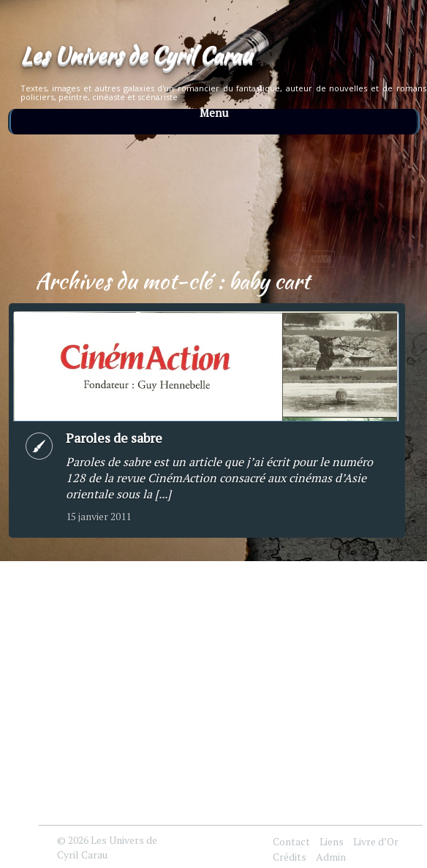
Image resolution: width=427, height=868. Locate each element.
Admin (331, 857)
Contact (291, 841)
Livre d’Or (376, 841)
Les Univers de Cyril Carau (136, 55)
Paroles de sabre (114, 438)
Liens (332, 841)
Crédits (290, 857)
